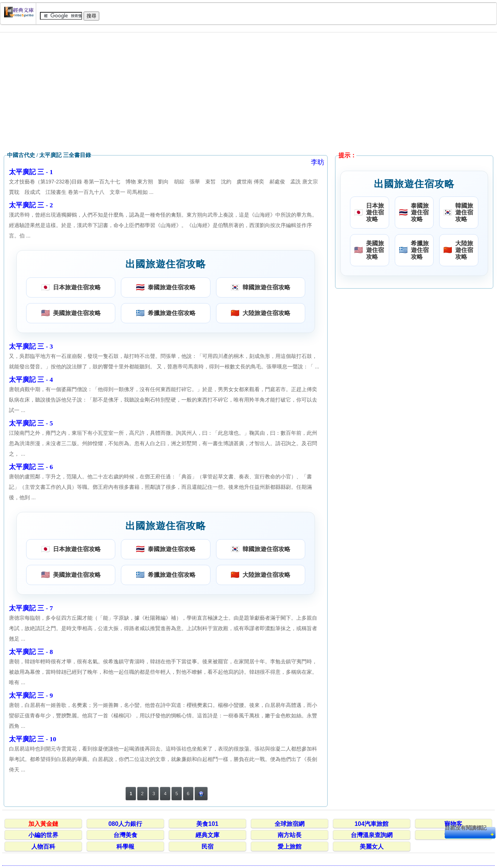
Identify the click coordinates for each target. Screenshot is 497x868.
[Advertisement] (248, 92)
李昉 (318, 162)
